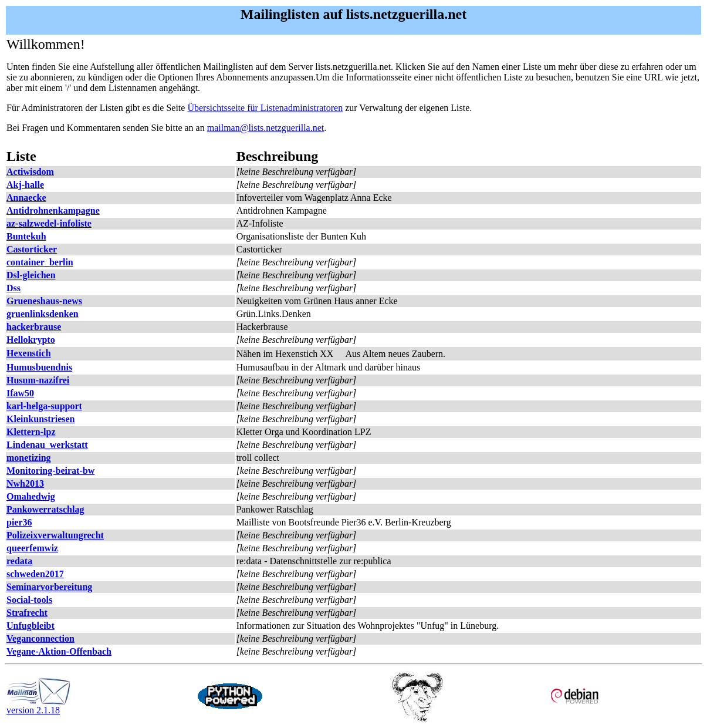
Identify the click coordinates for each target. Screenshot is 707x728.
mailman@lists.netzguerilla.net (266, 128)
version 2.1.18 (39, 706)
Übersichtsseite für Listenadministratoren (265, 108)
